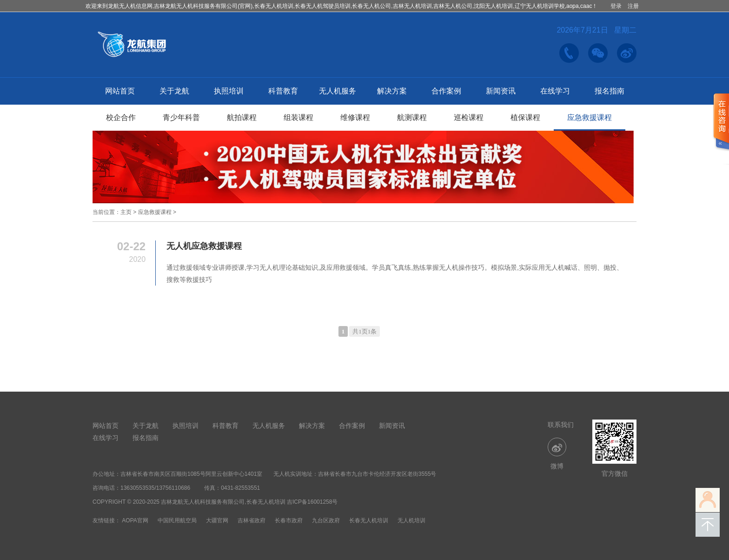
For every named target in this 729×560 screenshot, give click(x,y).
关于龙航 (174, 91)
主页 (126, 212)
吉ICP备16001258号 (312, 502)
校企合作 (121, 117)
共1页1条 (364, 331)
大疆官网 (217, 520)
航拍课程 (242, 117)
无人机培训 (411, 520)
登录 (616, 6)
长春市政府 (289, 520)
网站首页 (120, 91)
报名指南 (610, 91)
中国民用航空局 (177, 520)
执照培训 (229, 91)
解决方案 (392, 91)
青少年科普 (181, 117)
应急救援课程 (590, 117)
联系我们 (561, 425)
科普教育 (283, 91)
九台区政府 (326, 520)
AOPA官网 (135, 520)
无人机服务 (338, 91)
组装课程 (298, 117)
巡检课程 (469, 117)
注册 (633, 6)
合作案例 (446, 91)
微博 (557, 454)
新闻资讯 (501, 91)
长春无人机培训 (369, 520)
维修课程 (355, 117)
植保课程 (525, 117)
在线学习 (555, 91)
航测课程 (412, 117)
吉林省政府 (252, 520)
